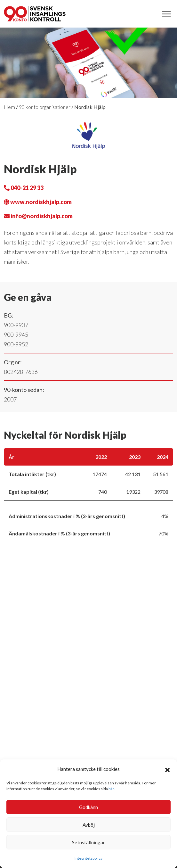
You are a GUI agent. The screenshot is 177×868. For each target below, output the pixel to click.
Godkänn (88, 807)
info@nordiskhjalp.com (38, 216)
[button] (167, 769)
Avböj (89, 825)
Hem (9, 107)
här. (112, 789)
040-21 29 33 (24, 188)
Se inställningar (88, 842)
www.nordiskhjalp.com (38, 202)
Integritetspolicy (88, 858)
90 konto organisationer (45, 107)
